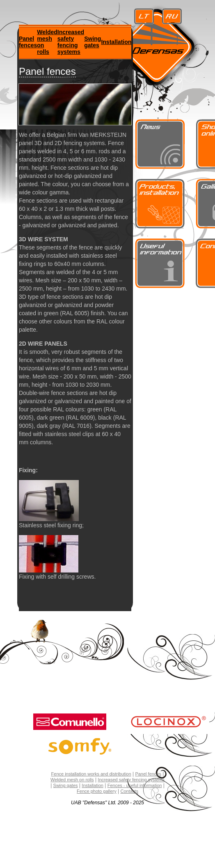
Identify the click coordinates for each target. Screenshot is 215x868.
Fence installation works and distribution (91, 774)
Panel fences (28, 42)
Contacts (129, 791)
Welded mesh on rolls (72, 780)
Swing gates (93, 42)
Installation (116, 42)
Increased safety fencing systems (71, 42)
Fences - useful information (135, 785)
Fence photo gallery (97, 791)
